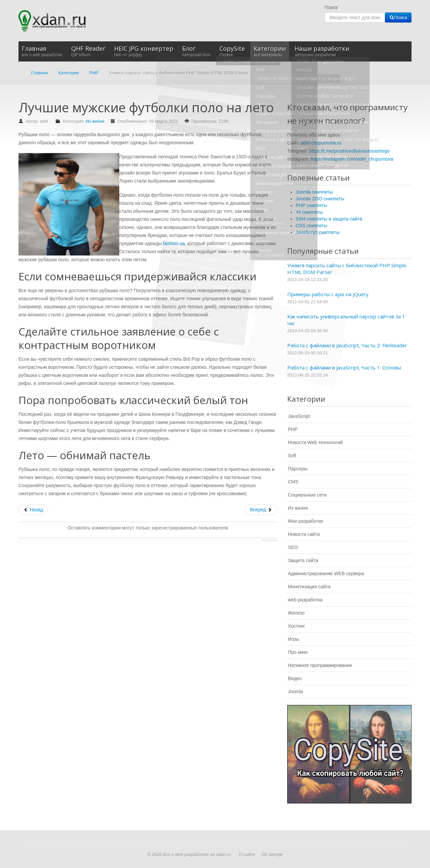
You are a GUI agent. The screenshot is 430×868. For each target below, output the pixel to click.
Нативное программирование (320, 665)
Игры (293, 639)
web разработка (305, 600)
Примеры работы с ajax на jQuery (328, 294)
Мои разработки (306, 521)
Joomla (295, 692)
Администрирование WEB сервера (326, 574)
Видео (295, 678)
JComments (269, 540)
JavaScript (299, 416)
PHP (293, 429)
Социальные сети (307, 495)
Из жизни (95, 121)
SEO (293, 547)
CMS (293, 482)
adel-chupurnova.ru (321, 143)
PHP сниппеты (311, 205)
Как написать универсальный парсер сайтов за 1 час (346, 320)
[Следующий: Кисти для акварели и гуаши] (261, 510)
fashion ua (174, 243)
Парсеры (298, 469)
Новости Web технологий (315, 442)
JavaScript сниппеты (318, 232)
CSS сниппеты (311, 226)
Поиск (331, 7)
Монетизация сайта (309, 587)
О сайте (247, 854)
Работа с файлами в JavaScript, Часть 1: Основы (344, 367)
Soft (292, 456)
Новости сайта (304, 534)
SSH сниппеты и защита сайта (329, 219)
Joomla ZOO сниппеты (320, 199)
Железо (296, 613)
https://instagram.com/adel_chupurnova (352, 159)
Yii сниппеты (309, 212)
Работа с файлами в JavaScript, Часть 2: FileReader (347, 345)
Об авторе (272, 854)
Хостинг (296, 626)
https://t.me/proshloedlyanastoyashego (349, 151)
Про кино (298, 652)
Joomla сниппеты (314, 192)
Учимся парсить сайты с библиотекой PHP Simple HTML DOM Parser (347, 269)
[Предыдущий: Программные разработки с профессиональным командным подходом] (33, 510)
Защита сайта (303, 560)
